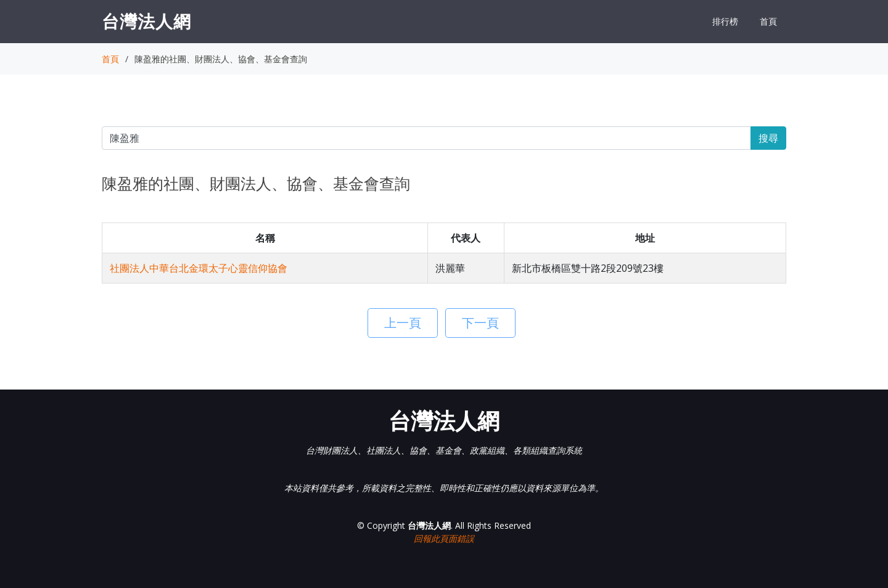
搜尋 (768, 138)
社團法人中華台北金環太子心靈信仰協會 (199, 268)
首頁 (768, 21)
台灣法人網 (146, 21)
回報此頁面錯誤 (444, 538)
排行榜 (725, 21)
